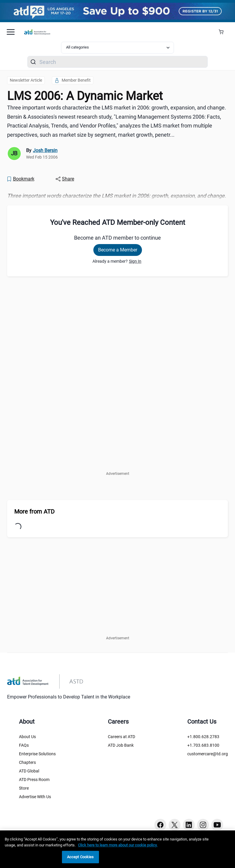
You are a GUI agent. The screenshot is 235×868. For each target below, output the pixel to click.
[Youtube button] (217, 825)
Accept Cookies (80, 857)
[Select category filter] (117, 48)
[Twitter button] (175, 825)
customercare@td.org (208, 754)
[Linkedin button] (189, 825)
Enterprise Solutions (37, 754)
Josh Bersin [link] (45, 150)
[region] (117, 849)
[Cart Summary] (223, 32)
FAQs (24, 745)
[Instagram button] (203, 825)
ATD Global (29, 771)
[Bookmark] (20, 179)
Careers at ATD (122, 737)
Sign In (135, 261)
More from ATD (34, 512)
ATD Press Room (34, 780)
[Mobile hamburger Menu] (11, 32)
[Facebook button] (160, 825)
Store (24, 788)
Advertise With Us (35, 797)
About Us (27, 737)
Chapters (27, 762)
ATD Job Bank (121, 745)
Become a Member (118, 250)
